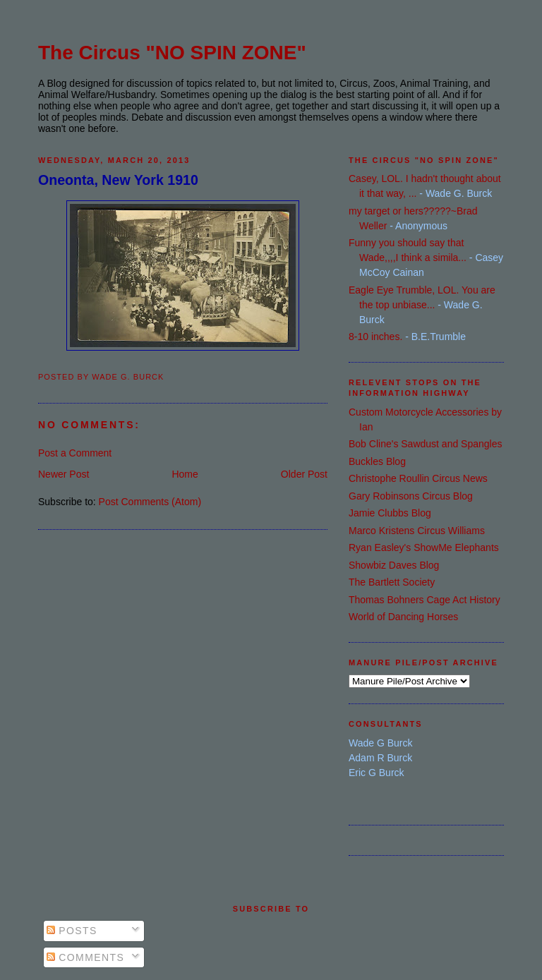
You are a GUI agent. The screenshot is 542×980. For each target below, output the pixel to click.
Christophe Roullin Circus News (418, 478)
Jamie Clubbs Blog (390, 513)
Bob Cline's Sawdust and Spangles (425, 444)
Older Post (304, 474)
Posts (72, 931)
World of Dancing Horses (403, 617)
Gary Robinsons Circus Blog (411, 496)
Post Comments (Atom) (150, 502)
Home (185, 474)
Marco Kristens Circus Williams (417, 531)
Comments (85, 957)
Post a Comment (75, 453)
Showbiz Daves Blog (394, 565)
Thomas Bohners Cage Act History (424, 600)
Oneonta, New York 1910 (118, 180)
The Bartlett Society (392, 582)
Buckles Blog (377, 461)
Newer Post (64, 474)
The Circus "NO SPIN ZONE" (172, 53)
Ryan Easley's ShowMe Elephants (424, 548)
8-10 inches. (375, 337)
